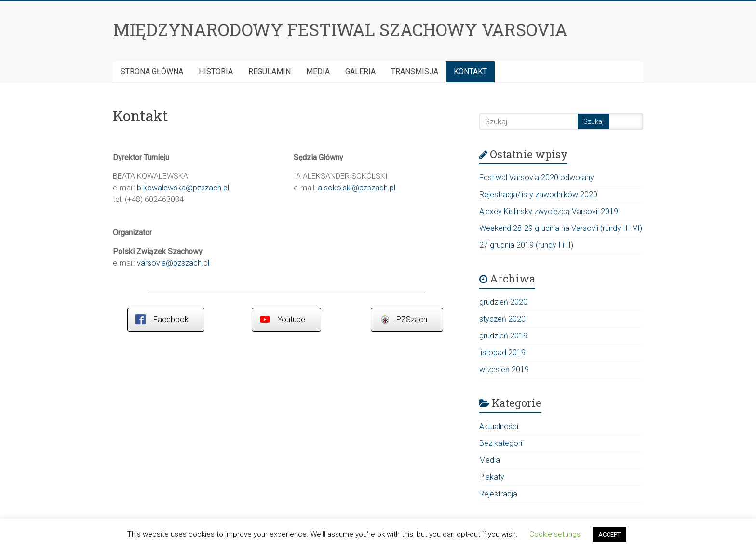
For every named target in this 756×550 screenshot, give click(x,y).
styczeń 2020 (502, 319)
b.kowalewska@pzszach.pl (183, 188)
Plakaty (492, 477)
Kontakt (470, 72)
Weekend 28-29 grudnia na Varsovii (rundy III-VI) (561, 228)
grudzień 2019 (503, 336)
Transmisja (415, 72)
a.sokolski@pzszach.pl (357, 188)
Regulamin (270, 72)
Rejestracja (498, 494)
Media (318, 72)
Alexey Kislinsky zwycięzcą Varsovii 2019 (549, 211)
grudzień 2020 (503, 302)
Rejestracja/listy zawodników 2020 (538, 195)
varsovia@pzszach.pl (173, 263)
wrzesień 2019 (504, 369)
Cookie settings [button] (555, 534)
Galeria (360, 72)
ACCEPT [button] (609, 534)
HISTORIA (216, 72)
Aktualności (499, 426)
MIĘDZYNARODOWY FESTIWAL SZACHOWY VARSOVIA (340, 29)
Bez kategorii (501, 443)
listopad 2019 (502, 353)
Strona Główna (152, 72)
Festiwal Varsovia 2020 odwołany (537, 178)
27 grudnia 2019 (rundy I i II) (526, 245)
